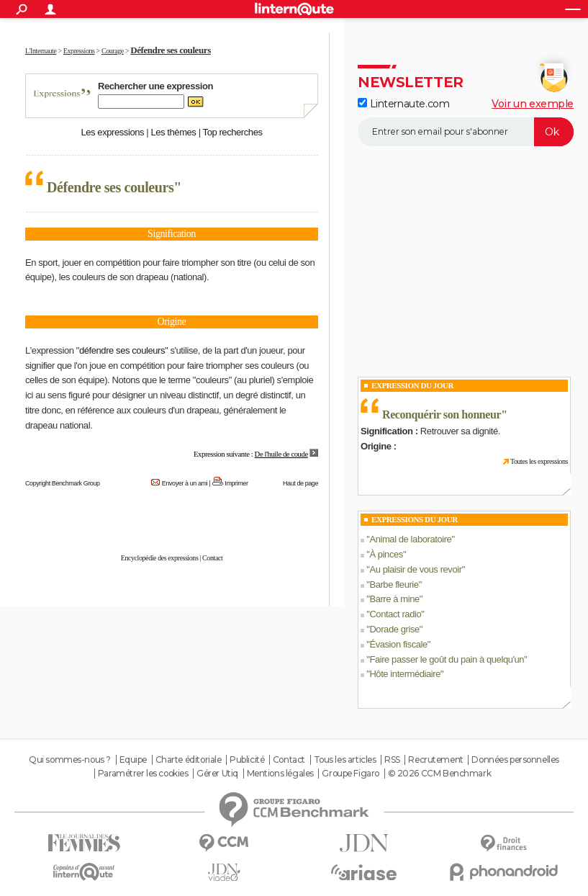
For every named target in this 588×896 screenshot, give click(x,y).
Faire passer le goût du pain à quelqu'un (447, 659)
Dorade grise (394, 629)
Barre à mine (394, 599)
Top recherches (233, 132)
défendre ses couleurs (122, 350)
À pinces (386, 554)
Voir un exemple (533, 104)
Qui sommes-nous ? (70, 760)
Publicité (247, 760)
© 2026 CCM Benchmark (440, 774)
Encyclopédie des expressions (160, 558)
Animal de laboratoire (410, 539)
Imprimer (236, 483)
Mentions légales (280, 774)
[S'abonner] (466, 132)
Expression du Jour (412, 385)
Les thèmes (173, 132)
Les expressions (112, 132)
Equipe (133, 760)
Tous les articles (345, 760)
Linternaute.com (403, 104)
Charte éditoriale (189, 760)
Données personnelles (515, 760)
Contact (212, 558)
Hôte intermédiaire (405, 674)
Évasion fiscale (398, 644)
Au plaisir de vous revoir (415, 569)
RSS (392, 760)
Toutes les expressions (539, 461)
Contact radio (395, 614)
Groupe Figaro (350, 774)
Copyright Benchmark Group (63, 483)
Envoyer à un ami (185, 483)
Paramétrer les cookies (143, 774)
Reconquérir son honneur (442, 415)
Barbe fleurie (394, 584)
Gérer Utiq (217, 774)
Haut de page (300, 483)
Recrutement (435, 760)
